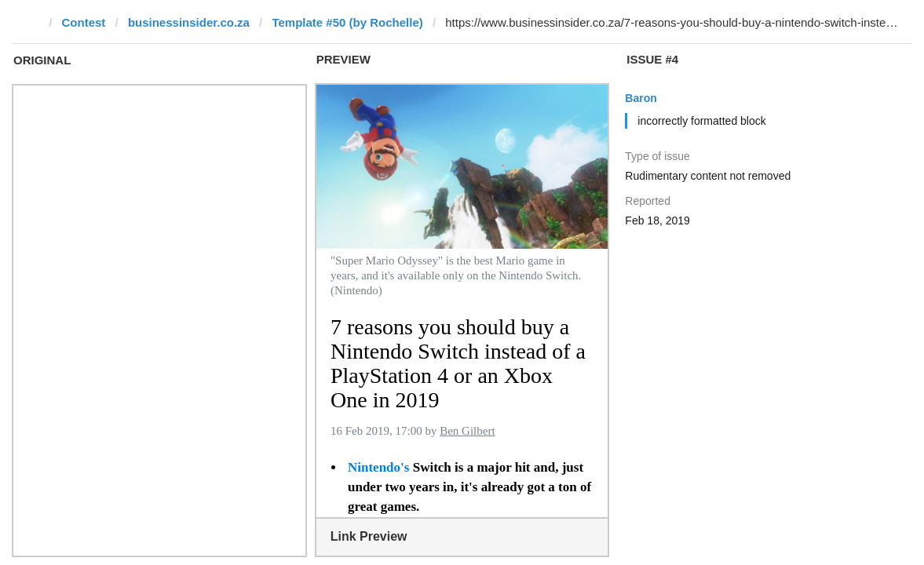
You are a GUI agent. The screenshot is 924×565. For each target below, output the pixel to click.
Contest (84, 22)
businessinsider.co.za (189, 22)
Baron (641, 98)
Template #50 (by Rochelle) (347, 22)
